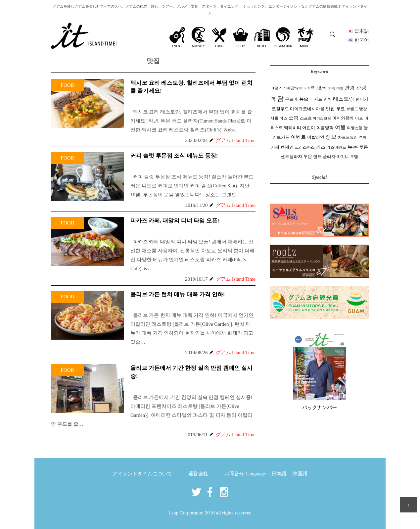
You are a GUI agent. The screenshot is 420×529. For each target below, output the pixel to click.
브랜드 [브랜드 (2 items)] (352, 109)
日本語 (279, 474)
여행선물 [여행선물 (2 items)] (355, 128)
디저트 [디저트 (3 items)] (316, 99)
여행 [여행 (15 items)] (340, 127)
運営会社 (198, 474)
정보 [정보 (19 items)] (331, 137)
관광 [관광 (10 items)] (350, 88)
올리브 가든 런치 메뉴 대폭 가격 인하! (178, 294)
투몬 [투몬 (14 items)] (353, 147)
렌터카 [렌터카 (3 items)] (362, 99)
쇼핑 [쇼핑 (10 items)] (294, 118)
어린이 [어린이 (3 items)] (309, 128)
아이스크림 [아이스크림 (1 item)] (322, 118)
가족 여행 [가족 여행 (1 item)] (336, 88)
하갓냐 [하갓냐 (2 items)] (343, 157)
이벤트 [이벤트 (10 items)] (298, 137)
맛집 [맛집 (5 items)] (330, 109)
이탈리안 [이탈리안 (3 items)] (316, 137)
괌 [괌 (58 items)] (280, 98)
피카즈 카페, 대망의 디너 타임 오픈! (175, 221)
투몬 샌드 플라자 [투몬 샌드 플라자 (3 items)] (320, 157)
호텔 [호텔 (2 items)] (354, 157)
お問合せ (234, 474)
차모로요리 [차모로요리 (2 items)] (348, 137)
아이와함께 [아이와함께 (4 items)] (343, 118)
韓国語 (300, 474)
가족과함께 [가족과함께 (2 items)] (317, 88)
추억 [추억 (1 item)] (363, 138)
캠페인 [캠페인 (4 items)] (287, 147)
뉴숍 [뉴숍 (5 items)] (304, 99)
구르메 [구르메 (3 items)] (291, 99)
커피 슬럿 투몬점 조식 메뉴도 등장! (174, 156)
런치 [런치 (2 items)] (328, 99)
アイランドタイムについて (142, 474)
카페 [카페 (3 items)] (275, 147)
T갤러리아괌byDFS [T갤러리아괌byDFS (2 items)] (289, 88)
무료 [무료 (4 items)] (341, 109)
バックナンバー (320, 408)
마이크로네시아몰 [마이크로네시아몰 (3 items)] (307, 109)
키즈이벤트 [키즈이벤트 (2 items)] (336, 147)
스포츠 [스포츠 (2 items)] (306, 118)
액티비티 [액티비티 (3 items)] (293, 128)
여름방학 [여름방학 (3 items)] (325, 128)
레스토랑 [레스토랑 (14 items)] (344, 99)
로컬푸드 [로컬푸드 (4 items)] (280, 109)
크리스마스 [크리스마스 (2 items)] (305, 147)
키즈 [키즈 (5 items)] (321, 147)
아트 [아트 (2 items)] (359, 118)
